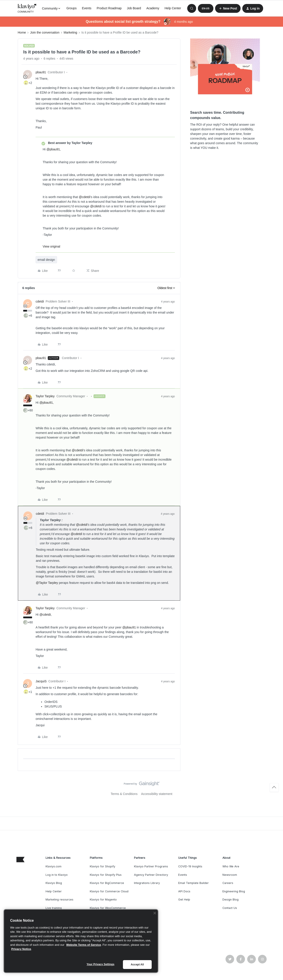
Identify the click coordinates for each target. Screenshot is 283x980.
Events (87, 8)
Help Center (173, 8)
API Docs (184, 891)
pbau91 (41, 72)
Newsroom (230, 875)
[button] (206, 8)
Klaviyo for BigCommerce (107, 883)
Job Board (134, 8)
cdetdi (40, 301)
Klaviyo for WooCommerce (108, 908)
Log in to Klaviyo (57, 875)
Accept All (137, 965)
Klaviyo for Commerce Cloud (109, 891)
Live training (54, 908)
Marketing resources (59, 900)
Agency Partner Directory (151, 875)
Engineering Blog (234, 891)
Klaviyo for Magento (103, 900)
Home (22, 32)
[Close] (155, 913)
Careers (228, 883)
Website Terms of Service (84, 945)
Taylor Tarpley (45, 396)
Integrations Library (147, 883)
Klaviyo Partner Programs (151, 866)
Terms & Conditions (124, 794)
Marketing (70, 32)
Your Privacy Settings (101, 964)
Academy (153, 8)
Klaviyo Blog (54, 883)
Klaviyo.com (54, 866)
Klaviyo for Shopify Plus (106, 875)
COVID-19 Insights (190, 866)
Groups (71, 8)
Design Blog (230, 900)
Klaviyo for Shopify (102, 866)
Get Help (184, 900)
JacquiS (41, 681)
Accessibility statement (157, 794)
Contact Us (230, 908)
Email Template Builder (193, 883)
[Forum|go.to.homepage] (27, 8)
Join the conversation (45, 32)
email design (46, 260)
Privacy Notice (21, 949)
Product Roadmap (109, 8)
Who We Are (231, 866)
